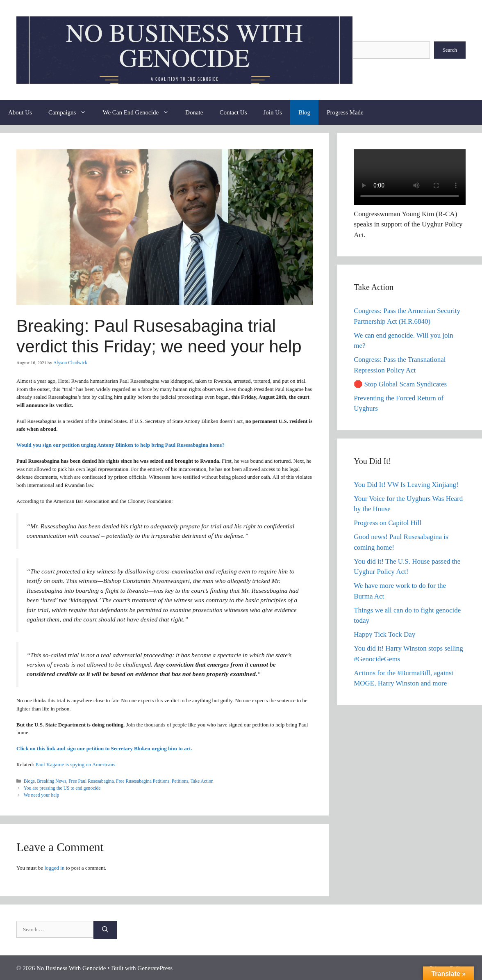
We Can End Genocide (140, 112)
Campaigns (72, 112)
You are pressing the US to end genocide (61, 788)
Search (450, 50)
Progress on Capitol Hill (388, 523)
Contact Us (233, 112)
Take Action (195, 781)
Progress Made (345, 112)
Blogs (29, 781)
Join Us (273, 112)
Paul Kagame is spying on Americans (76, 764)
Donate (194, 112)
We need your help (41, 794)
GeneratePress (155, 967)
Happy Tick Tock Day (384, 634)
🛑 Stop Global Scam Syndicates (400, 384)
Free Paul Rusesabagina (89, 781)
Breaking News (50, 781)
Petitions (174, 781)
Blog (304, 112)
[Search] (105, 929)
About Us (20, 112)
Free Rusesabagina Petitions (138, 781)
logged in (54, 867)
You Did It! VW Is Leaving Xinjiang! (406, 485)
